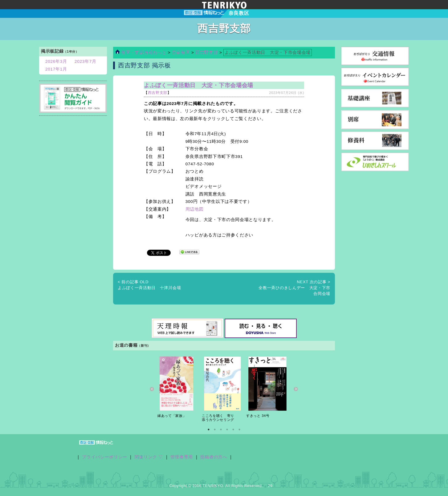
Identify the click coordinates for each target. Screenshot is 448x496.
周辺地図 (195, 209)
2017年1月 (56, 69)
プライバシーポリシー (105, 457)
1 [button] (209, 429)
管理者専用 (182, 457)
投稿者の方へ (214, 457)
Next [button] (296, 389)
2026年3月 (56, 61)
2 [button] (215, 429)
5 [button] (233, 429)
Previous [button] (152, 389)
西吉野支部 (207, 52)
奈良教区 (182, 52)
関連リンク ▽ (149, 457)
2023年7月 (86, 61)
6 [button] (239, 429)
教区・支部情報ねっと (141, 52)
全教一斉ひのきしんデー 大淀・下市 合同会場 (296, 288)
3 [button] (221, 429)
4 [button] (227, 429)
